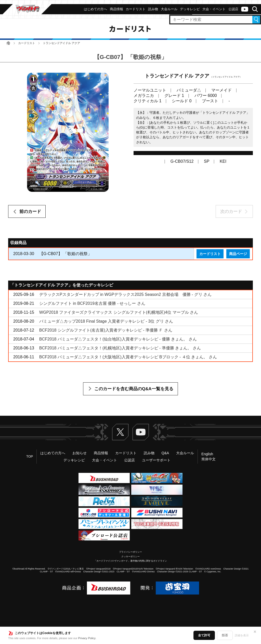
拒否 (225, 635)
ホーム (8, 43)
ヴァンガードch (245, 9)
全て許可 (204, 635)
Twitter (120, 432)
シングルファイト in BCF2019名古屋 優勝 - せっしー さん (92, 303)
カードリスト (27, 43)
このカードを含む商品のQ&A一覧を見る (134, 389)
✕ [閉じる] (255, 632)
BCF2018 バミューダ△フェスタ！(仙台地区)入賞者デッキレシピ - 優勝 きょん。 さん (118, 339)
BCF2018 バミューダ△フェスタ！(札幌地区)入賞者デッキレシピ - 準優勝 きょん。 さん (120, 348)
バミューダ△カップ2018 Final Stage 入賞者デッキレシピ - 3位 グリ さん (106, 321)
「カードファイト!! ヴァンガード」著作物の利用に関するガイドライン (131, 561)
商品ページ (238, 254)
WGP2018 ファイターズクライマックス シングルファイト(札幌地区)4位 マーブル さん (119, 312)
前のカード (30, 212)
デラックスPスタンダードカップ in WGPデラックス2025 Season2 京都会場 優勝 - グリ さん (126, 294)
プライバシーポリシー (130, 552)
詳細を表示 (242, 635)
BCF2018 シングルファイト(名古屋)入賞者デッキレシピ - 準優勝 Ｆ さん (106, 330)
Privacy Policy (87, 638)
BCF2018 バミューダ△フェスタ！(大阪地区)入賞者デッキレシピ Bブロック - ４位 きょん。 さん (128, 357)
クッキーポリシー (130, 557)
